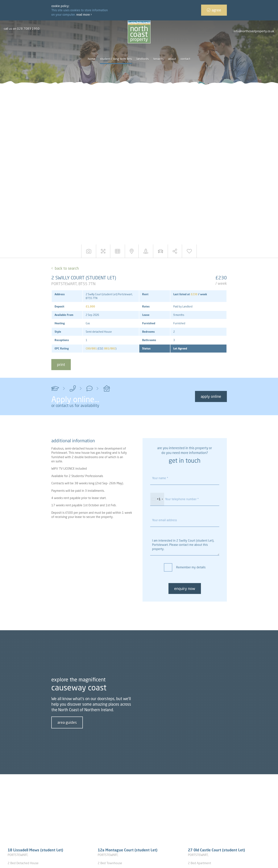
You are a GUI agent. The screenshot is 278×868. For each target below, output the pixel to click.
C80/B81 (91, 348)
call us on (22, 29)
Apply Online (211, 396)
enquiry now (185, 589)
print (61, 364)
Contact (185, 59)
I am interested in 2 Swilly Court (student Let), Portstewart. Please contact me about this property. (185, 545)
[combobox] (157, 499)
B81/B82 (110, 348)
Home (92, 59)
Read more (84, 15)
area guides (67, 722)
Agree (214, 10)
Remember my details (191, 567)
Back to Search (67, 268)
